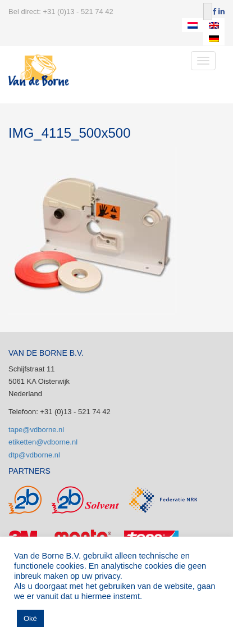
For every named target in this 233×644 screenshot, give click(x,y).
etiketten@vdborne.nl (43, 442)
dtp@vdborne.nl (34, 455)
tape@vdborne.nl (36, 430)
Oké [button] (30, 618)
